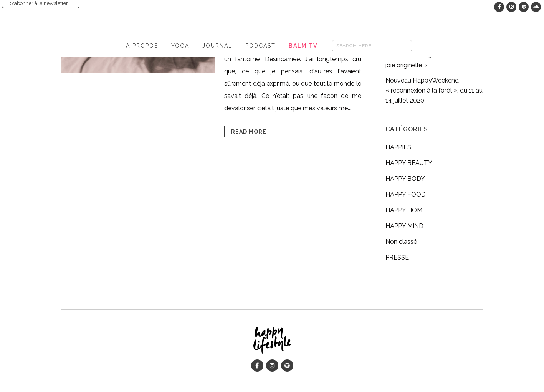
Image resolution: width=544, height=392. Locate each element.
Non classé (401, 242)
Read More (249, 132)
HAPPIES (398, 147)
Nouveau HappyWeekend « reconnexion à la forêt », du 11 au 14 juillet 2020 (434, 90)
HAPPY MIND (404, 226)
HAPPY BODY (405, 179)
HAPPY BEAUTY (409, 163)
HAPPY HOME (406, 210)
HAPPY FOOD (406, 194)
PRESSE (397, 257)
